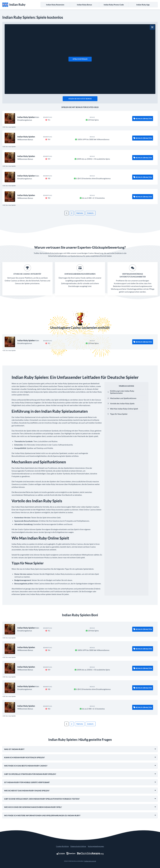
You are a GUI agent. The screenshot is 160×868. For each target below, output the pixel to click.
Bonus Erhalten (143, 119)
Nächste (80, 213)
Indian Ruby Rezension (55, 5)
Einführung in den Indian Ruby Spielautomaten (122, 392)
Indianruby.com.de (90, 861)
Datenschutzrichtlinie (78, 846)
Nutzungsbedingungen (96, 846)
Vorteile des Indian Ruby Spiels (122, 403)
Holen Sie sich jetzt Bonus (80, 99)
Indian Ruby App (143, 5)
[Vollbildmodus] (152, 27)
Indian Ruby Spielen (26, 117)
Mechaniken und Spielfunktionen (123, 398)
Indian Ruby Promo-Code (114, 5)
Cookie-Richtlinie (62, 846)
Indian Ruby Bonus (84, 5)
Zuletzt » (91, 213)
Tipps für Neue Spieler (119, 414)
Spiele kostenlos (80, 59)
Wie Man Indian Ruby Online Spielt (124, 409)
